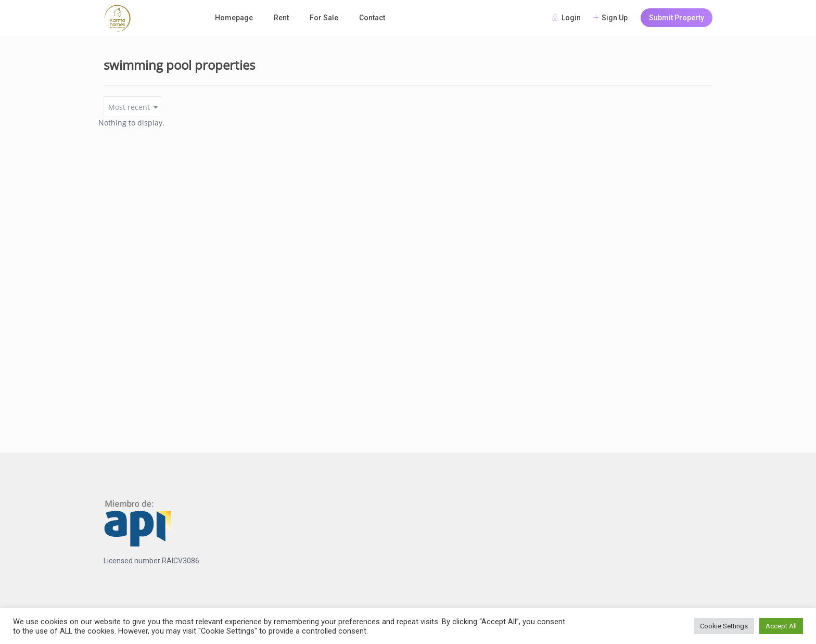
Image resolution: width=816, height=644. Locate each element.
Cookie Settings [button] (724, 626)
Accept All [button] (781, 626)
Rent (281, 18)
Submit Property (677, 18)
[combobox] (132, 107)
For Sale (324, 18)
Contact (372, 18)
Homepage (234, 18)
